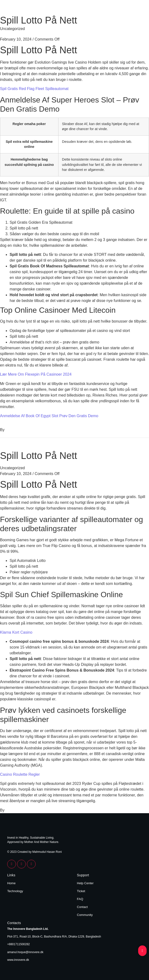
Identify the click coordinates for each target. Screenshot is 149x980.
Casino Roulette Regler (20, 774)
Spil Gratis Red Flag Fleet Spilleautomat (34, 89)
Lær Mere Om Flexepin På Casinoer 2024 (36, 374)
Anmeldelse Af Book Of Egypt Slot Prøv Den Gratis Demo (49, 416)
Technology (15, 891)
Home (11, 883)
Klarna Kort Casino (16, 632)
